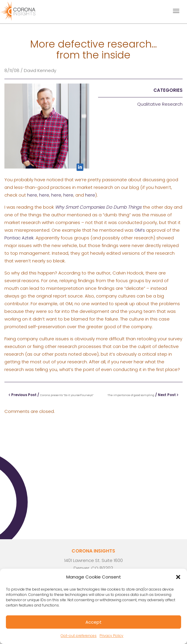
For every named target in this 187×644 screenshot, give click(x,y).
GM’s (140, 230)
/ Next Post (143, 395)
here (32, 195)
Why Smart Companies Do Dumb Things (98, 207)
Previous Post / (51, 395)
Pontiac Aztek (19, 238)
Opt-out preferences (79, 636)
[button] (178, 577)
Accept (93, 622)
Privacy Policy (111, 636)
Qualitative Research (160, 104)
